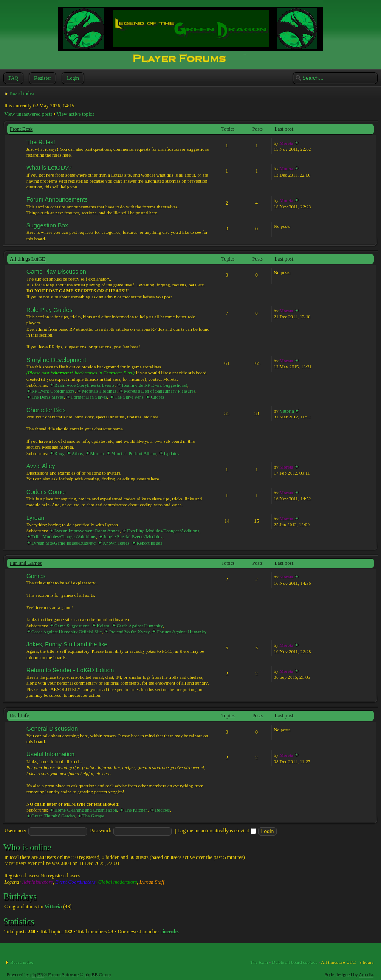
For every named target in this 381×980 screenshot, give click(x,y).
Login (72, 78)
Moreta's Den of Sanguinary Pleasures (160, 391)
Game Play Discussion (56, 272)
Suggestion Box (47, 225)
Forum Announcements (57, 199)
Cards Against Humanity (140, 626)
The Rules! (41, 142)
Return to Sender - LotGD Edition (70, 670)
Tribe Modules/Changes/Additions (64, 536)
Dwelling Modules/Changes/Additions (163, 531)
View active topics (75, 114)
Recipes (162, 810)
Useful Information (51, 754)
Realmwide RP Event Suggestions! (155, 385)
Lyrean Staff (152, 882)
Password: (101, 831)
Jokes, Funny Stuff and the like (67, 644)
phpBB (37, 974)
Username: (15, 831)
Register (42, 78)
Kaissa (103, 626)
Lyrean (35, 518)
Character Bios (46, 410)
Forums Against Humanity (182, 632)
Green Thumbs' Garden (53, 816)
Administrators (37, 882)
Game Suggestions (72, 626)
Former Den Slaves (89, 397)
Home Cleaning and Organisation (86, 810)
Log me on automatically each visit (217, 831)
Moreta (286, 143)
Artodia (366, 974)
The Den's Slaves (48, 397)
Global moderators (118, 882)
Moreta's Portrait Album (134, 453)
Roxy (59, 453)
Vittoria (287, 411)
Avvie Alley (41, 466)
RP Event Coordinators (53, 391)
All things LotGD (28, 259)
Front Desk (21, 129)
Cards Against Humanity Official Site (66, 632)
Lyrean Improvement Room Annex (87, 531)
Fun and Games (26, 563)
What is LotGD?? (49, 168)
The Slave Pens (129, 397)
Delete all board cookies (295, 962)
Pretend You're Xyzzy (129, 632)
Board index (22, 93)
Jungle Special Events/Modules (133, 536)
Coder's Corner (47, 492)
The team (259, 962)
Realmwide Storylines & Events (84, 385)
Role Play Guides (49, 310)
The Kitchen (136, 810)
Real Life (19, 716)
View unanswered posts (28, 114)
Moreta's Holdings (99, 391)
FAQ (13, 78)
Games (36, 576)
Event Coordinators (75, 882)
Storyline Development (56, 360)
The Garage (93, 816)
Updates (172, 453)
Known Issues (116, 543)
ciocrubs (169, 932)
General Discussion (52, 729)
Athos (77, 453)
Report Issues (150, 543)
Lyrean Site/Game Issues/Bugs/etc (63, 543)
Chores (157, 397)
